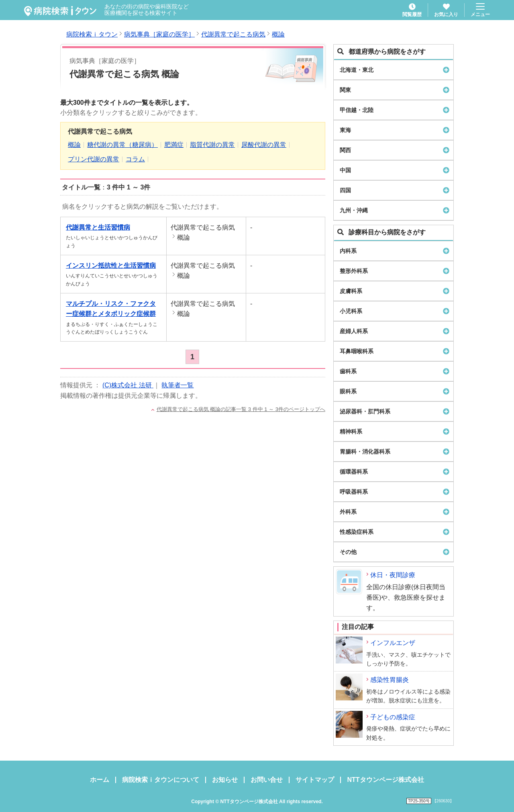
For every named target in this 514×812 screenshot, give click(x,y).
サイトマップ (315, 780)
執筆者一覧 (177, 385)
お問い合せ (267, 780)
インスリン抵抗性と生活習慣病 (111, 266)
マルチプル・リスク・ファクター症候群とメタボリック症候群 (111, 309)
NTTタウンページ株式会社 (385, 780)
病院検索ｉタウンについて (161, 780)
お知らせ (225, 780)
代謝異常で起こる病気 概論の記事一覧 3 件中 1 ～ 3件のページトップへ (241, 409)
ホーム (100, 780)
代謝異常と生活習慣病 (98, 227)
